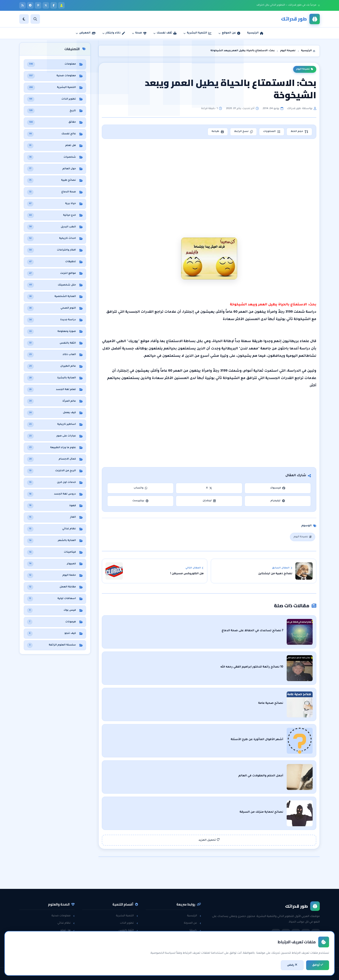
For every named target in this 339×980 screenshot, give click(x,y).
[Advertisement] (209, 178)
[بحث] (35, 19)
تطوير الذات (129, 923)
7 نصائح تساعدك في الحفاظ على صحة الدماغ (252, 631)
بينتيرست (140, 501)
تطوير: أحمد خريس (116, 974)
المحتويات (272, 132)
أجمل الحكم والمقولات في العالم (261, 776)
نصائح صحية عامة (271, 703)
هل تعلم (68, 931)
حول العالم (66, 953)
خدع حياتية (130, 953)
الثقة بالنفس (128, 931)
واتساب (141, 488)
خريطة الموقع (191, 953)
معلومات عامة (64, 945)
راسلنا (195, 931)
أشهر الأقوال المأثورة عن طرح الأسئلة (257, 740)
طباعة (218, 132)
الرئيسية (194, 916)
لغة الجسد (129, 945)
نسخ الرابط (243, 132)
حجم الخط (299, 132)
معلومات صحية (63, 916)
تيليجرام (278, 501)
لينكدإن (209, 501)
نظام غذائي (66, 923)
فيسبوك (278, 488)
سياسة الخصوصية (188, 938)
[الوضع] (24, 19)
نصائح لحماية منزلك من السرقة (261, 812)
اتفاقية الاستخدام (189, 945)
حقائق (69, 938)
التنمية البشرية (127, 916)
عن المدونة (192, 923)
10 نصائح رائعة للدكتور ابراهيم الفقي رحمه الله (252, 667)
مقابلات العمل (127, 938)
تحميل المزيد (209, 840)
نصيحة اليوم (305, 69)
